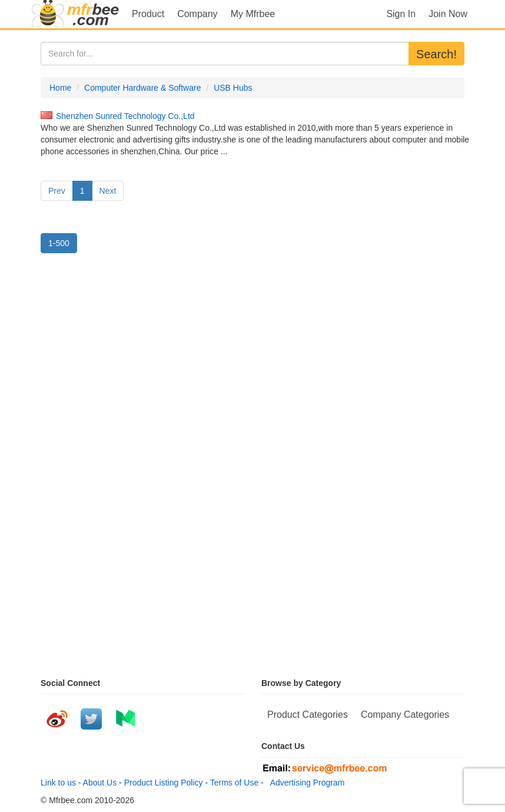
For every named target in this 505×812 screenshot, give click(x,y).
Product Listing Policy (164, 783)
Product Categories (308, 715)
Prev (57, 191)
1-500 (59, 243)
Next (108, 191)
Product (148, 14)
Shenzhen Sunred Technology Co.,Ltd (125, 116)
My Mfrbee (253, 14)
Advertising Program (305, 783)
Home (60, 88)
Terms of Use (234, 783)
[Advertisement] (252, 368)
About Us (100, 783)
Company (197, 14)
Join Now (448, 14)
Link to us (58, 783)
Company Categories (405, 715)
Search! (436, 54)
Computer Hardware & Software (142, 88)
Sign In (401, 14)
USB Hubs (233, 88)
